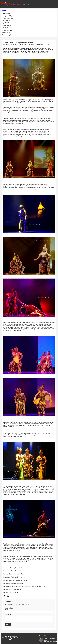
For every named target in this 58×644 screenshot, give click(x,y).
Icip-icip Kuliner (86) (8, 18)
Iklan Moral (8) (6, 32)
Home (4, 11)
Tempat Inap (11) (7, 30)
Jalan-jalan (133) (7, 16)
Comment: (8, 615)
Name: (7, 610)
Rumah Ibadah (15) (8, 25)
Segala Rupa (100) (7, 21)
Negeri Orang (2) (7, 35)
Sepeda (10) (5, 23)
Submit (8, 626)
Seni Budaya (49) (7, 28)
